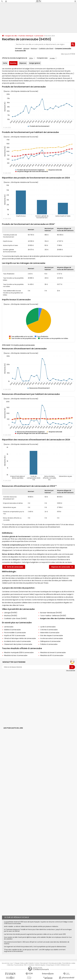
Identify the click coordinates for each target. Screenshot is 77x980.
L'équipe (17, 963)
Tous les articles (19, 965)
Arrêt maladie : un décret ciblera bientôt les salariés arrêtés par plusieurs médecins (31, 926)
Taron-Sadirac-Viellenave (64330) (53, 616)
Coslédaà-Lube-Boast (46, 48)
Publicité (31, 963)
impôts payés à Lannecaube (24, 345)
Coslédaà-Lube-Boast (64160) (15, 618)
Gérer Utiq (10, 965)
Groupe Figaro (50, 965)
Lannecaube (39, 36)
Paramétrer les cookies (69, 963)
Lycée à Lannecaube (48, 627)
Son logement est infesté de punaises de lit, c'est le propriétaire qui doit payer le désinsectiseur (35, 947)
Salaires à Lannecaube (12, 630)
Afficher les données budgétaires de (15, 58)
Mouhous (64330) (11, 616)
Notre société (24, 963)
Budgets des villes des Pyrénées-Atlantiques (57, 618)
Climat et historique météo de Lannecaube (20, 638)
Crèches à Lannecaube (49, 630)
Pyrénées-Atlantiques (26, 36)
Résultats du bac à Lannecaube (16, 655)
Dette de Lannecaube (14, 567)
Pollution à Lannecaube (49, 644)
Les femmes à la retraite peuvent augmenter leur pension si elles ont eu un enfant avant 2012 (35, 934)
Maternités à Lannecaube (50, 633)
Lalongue (26, 48)
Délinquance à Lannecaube (50, 641)
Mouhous (34, 48)
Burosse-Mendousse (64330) (51, 613)
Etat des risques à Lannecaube (51, 635)
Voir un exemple (71, 670)
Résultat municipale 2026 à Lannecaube (19, 652)
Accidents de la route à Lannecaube (17, 641)
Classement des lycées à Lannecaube (18, 644)
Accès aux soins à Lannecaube (51, 638)
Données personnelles (55, 963)
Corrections (31, 965)
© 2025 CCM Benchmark (63, 965)
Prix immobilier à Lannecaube (15, 633)
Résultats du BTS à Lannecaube (52, 655)
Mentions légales (40, 965)
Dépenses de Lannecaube (62, 567)
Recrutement (44, 963)
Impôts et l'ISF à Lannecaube (15, 635)
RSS (25, 965)
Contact (37, 963)
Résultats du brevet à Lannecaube (53, 652)
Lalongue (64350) (11, 613)
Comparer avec (42, 58)
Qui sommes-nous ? (8, 963)
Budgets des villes (11, 36)
